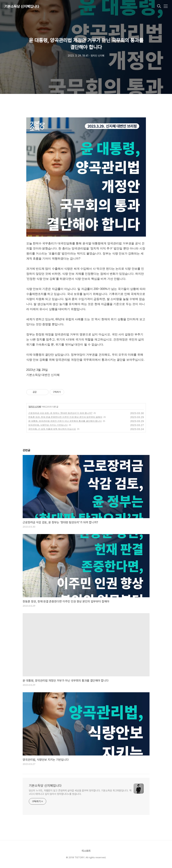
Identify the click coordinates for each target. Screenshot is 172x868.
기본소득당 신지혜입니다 (22, 7)
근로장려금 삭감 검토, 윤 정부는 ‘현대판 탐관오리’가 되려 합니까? (60, 413)
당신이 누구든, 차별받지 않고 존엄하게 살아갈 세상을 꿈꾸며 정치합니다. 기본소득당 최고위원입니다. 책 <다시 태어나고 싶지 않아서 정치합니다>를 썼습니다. (80, 792)
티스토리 (86, 851)
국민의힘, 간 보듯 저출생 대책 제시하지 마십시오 (52, 429)
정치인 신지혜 (35, 407)
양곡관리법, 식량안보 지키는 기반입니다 (48, 425)
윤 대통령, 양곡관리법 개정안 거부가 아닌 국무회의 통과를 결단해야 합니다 (65, 421)
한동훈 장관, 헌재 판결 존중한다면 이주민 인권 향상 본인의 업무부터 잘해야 (65, 417)
